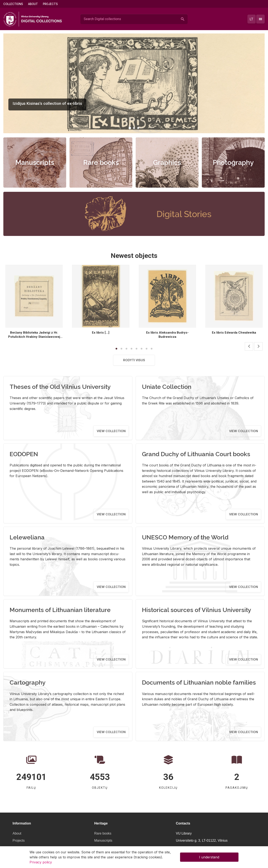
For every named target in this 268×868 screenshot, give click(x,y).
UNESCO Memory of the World (185, 537)
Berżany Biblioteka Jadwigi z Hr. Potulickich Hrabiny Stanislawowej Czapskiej (34, 337)
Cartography (28, 682)
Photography (233, 162)
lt (251, 19)
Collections (13, 4)
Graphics (167, 162)
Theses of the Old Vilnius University (60, 387)
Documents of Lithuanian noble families (199, 682)
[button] (130, 128)
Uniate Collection (167, 387)
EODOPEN (24, 454)
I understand (209, 857)
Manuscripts (35, 162)
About (33, 4)
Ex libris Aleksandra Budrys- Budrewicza (167, 335)
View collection (111, 431)
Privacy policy (41, 862)
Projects (50, 4)
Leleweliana (27, 537)
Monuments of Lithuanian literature (60, 610)
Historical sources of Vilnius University (197, 610)
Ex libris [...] (101, 333)
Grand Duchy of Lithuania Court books (196, 454)
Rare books (101, 162)
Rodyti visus (134, 360)
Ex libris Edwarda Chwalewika (234, 333)
